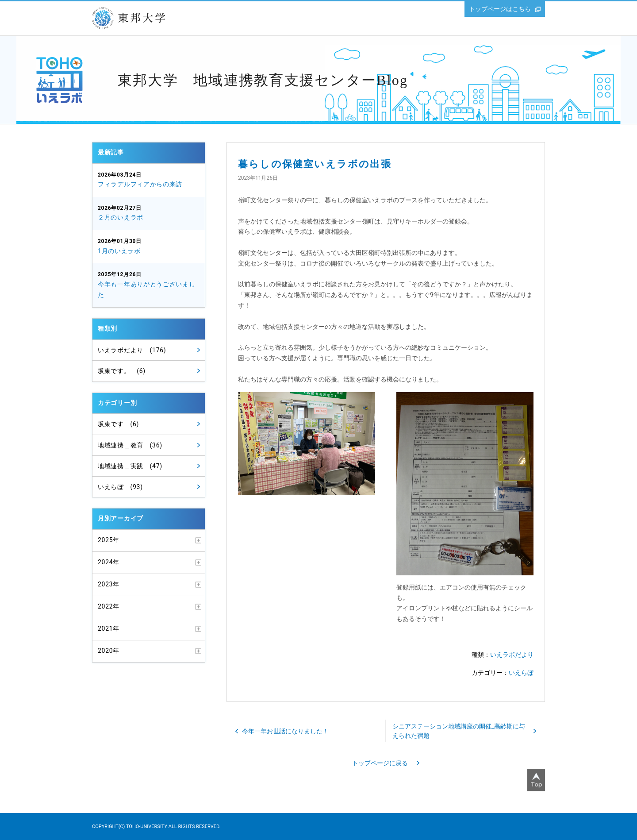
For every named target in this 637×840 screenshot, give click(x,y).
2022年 (109, 606)
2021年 (109, 628)
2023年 (109, 584)
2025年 (109, 540)
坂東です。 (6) (122, 371)
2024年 (109, 562)
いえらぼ (521, 673)
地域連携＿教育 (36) (130, 445)
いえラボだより (512, 655)
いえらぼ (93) (120, 487)
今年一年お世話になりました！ (285, 731)
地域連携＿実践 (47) (130, 466)
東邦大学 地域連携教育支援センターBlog (263, 80)
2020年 (109, 651)
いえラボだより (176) (132, 350)
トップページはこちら (500, 9)
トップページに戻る (380, 763)
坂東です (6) (118, 424)
